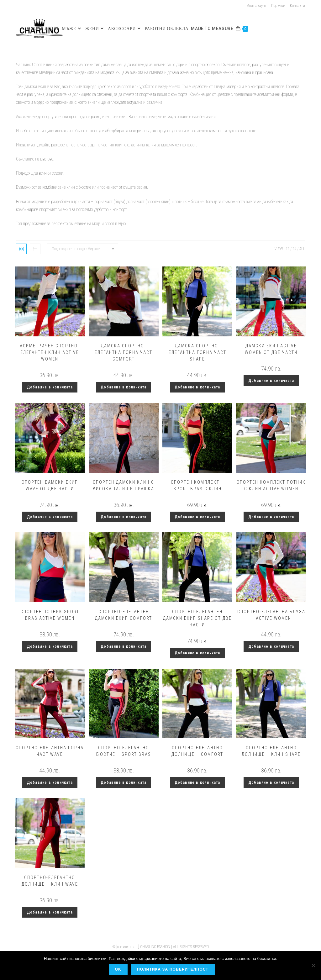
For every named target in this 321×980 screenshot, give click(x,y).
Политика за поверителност (173, 970)
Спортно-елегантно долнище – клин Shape (271, 751)
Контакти (297, 6)
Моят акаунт (256, 6)
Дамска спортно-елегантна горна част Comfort (124, 352)
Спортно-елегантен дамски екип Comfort (124, 615)
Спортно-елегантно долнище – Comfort (197, 751)
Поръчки (278, 6)
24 (294, 249)
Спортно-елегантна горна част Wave (50, 751)
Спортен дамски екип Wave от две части (50, 485)
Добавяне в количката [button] (50, 387)
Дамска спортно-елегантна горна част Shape (197, 352)
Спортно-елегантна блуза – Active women (271, 615)
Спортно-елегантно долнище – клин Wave (50, 881)
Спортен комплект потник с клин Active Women (271, 485)
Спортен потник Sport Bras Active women (50, 615)
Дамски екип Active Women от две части (271, 349)
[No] (313, 966)
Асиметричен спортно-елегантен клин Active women (50, 352)
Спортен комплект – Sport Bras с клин (197, 485)
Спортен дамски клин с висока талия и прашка (124, 485)
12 (287, 249)
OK (118, 970)
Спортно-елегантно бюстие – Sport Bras (124, 751)
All (302, 249)
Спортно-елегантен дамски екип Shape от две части (197, 618)
